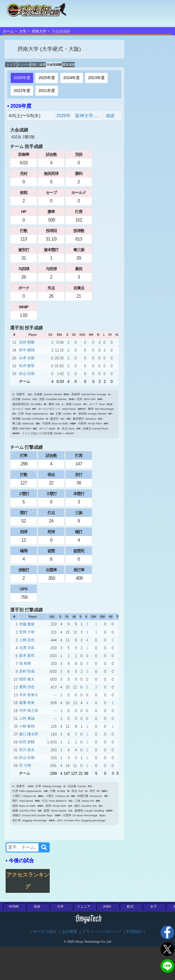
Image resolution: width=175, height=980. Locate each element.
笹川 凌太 (27, 750)
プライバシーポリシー (102, 932)
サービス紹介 (45, 932)
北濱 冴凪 (27, 648)
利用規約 (134, 932)
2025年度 (47, 78)
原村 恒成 (27, 671)
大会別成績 (54, 64)
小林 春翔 (27, 726)
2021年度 (47, 91)
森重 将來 (27, 703)
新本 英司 (27, 656)
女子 (154, 907)
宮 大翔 (25, 765)
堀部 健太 (27, 679)
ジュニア (84, 907)
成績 (110, 116)
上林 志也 (27, 640)
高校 (37, 907)
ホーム (8, 31)
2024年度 (71, 78)
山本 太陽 (27, 358)
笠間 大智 (27, 632)
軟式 (130, 907)
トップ (11, 64)
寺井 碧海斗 (29, 695)
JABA (107, 907)
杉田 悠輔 (27, 742)
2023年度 (96, 78)
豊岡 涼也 (27, 687)
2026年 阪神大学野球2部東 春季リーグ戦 (101, 116)
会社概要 (69, 932)
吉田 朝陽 (27, 342)
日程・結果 (38, 64)
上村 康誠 (27, 718)
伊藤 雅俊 (27, 624)
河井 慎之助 (29, 710)
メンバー (24, 64)
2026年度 (22, 78)
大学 (23, 31)
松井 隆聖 (27, 366)
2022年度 (22, 91)
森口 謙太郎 (29, 734)
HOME (14, 907)
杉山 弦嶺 (27, 374)
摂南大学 (39, 31)
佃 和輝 (25, 663)
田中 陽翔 (27, 350)
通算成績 (69, 64)
